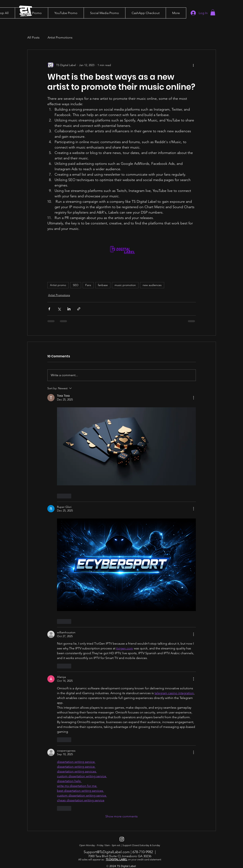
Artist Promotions (60, 37)
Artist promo (58, 285)
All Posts (33, 37)
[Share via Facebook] (49, 309)
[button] (31, 13)
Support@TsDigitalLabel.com (107, 852)
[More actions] (193, 65)
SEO (76, 285)
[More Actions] (193, 398)
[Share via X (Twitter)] (59, 309)
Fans (88, 285)
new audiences (152, 285)
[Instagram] (122, 839)
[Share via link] (79, 309)
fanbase (103, 285)
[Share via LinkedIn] (69, 309)
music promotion (125, 285)
